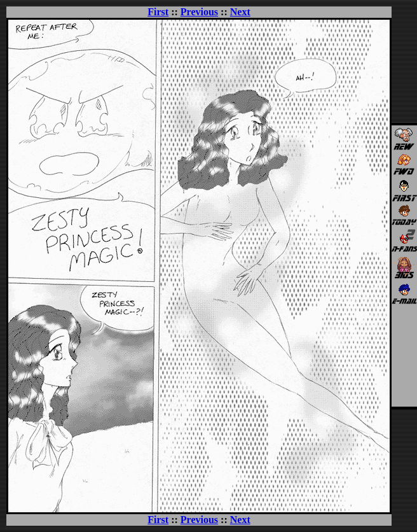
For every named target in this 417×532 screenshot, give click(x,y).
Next (240, 12)
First (158, 12)
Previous (199, 12)
